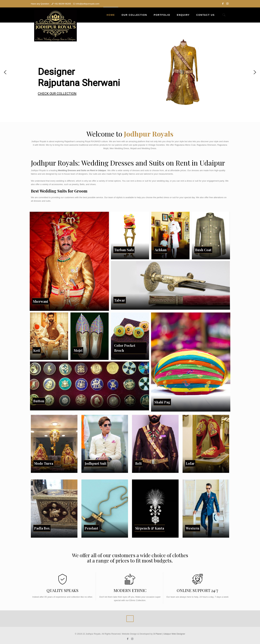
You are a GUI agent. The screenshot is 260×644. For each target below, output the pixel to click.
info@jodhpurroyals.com (88, 4)
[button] (5, 72)
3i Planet (158, 634)
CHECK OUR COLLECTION (57, 94)
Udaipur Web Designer (174, 634)
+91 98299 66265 (63, 4)
